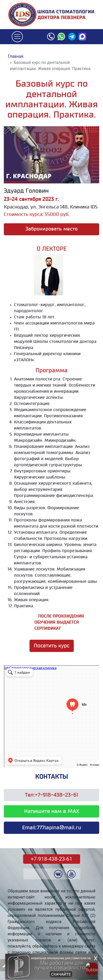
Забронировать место (51, 229)
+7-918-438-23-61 (51, 859)
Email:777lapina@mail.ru (52, 828)
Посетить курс (52, 646)
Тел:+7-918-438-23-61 (51, 795)
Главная (16, 56)
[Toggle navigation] (17, 37)
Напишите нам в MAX (52, 811)
